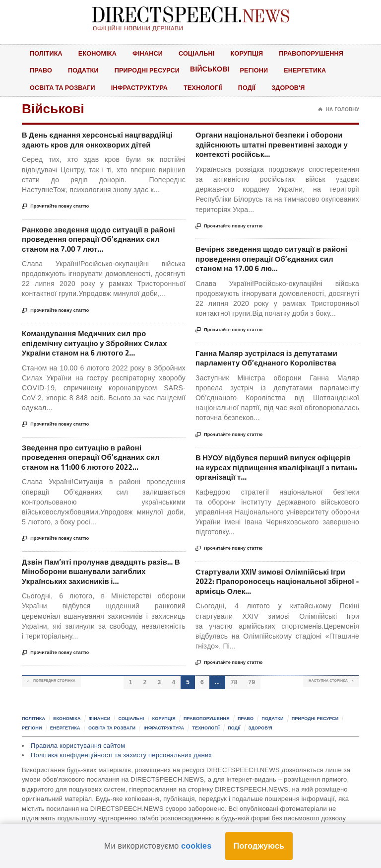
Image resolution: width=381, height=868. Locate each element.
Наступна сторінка (317, 692)
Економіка (99, 53)
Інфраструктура (142, 88)
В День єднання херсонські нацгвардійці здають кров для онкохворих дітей (103, 142)
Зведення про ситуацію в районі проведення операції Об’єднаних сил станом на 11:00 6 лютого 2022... (96, 465)
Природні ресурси (150, 71)
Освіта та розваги (63, 88)
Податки (84, 71)
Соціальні (201, 53)
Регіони (259, 71)
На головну (339, 111)
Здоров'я (295, 88)
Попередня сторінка (66, 692)
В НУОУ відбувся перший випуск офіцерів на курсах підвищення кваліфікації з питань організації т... (267, 475)
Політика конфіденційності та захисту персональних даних (121, 766)
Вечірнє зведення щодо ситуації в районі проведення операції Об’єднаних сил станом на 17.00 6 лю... (276, 263)
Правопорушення (318, 53)
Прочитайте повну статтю (55, 209)
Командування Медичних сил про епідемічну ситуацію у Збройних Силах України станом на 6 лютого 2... (100, 349)
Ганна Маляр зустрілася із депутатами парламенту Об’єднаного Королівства (272, 364)
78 (235, 692)
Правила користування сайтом (78, 757)
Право (41, 71)
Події (253, 88)
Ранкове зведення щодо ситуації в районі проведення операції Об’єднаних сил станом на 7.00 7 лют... (102, 243)
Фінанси (151, 53)
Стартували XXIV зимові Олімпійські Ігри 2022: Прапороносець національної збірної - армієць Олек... (277, 591)
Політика (47, 53)
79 (253, 692)
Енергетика (311, 71)
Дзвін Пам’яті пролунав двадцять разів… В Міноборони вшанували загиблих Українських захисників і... (104, 581)
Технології (207, 88)
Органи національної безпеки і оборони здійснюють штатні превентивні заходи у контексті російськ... (275, 147)
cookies (196, 846)
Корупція (252, 53)
